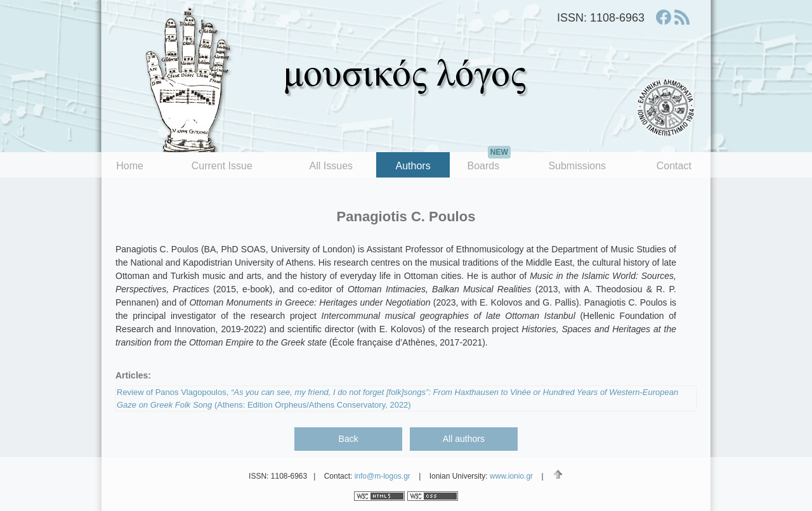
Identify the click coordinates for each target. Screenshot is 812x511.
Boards (488, 162)
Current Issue (222, 166)
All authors (464, 439)
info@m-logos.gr (383, 476)
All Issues (331, 166)
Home (130, 166)
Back (349, 439)
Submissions (577, 166)
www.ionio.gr (511, 476)
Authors (413, 166)
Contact (674, 166)
